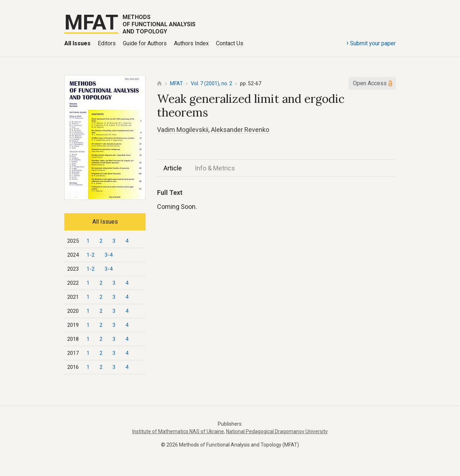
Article (173, 168)
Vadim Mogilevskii (183, 130)
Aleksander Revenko (240, 130)
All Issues (77, 43)
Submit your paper (371, 43)
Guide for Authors (145, 43)
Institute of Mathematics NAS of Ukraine (178, 431)
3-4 (109, 255)
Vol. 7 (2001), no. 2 (211, 83)
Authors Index (191, 43)
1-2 (91, 255)
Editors (107, 43)
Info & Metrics (215, 168)
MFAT (176, 83)
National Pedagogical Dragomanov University (277, 431)
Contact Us (230, 43)
